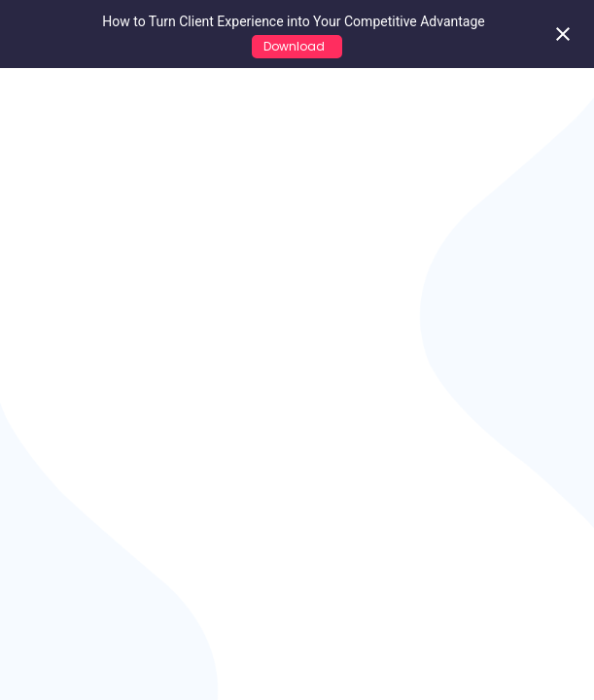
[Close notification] (563, 34)
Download (297, 46)
